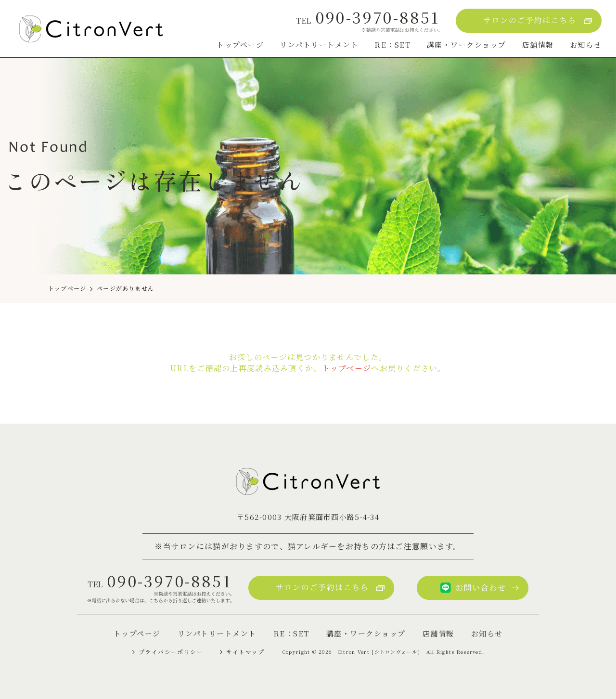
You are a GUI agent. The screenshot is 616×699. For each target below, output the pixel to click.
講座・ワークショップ (467, 45)
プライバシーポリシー (171, 652)
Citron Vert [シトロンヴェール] (379, 652)
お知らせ (586, 45)
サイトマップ (245, 652)
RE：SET (392, 45)
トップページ (240, 45)
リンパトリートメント (319, 45)
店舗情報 (538, 45)
